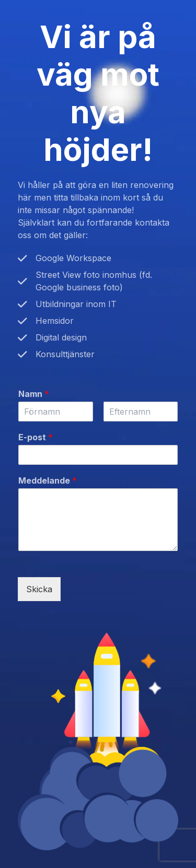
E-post (36, 437)
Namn (34, 394)
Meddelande (48, 480)
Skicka (39, 589)
